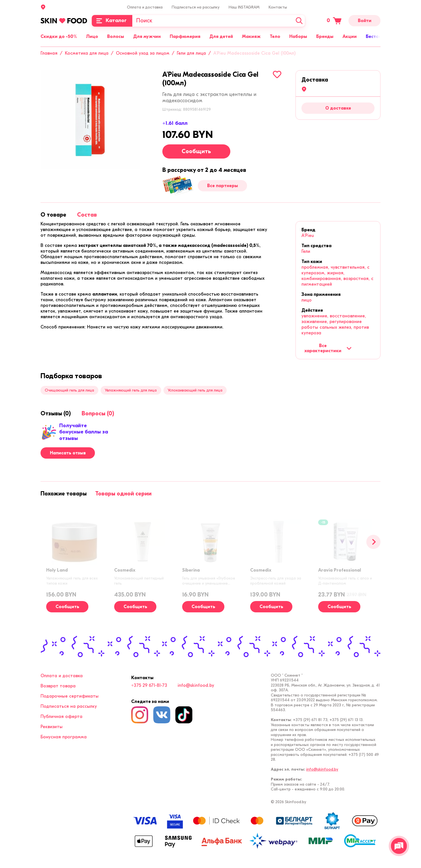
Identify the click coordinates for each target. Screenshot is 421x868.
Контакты (278, 7)
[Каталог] (112, 21)
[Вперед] (373, 542)
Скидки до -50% (59, 37)
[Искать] (299, 21)
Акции (350, 37)
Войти (365, 21)
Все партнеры (223, 186)
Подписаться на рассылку (196, 7)
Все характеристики (328, 348)
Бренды (325, 37)
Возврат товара (58, 686)
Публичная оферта (61, 717)
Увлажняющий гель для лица (131, 390)
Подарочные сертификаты (70, 696)
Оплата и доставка (145, 7)
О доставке (338, 108)
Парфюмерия (185, 37)
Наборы (298, 37)
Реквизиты (52, 727)
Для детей (221, 37)
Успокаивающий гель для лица (195, 390)
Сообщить (196, 151)
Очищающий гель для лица (69, 390)
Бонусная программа (64, 737)
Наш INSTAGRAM (244, 7)
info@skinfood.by (196, 685)
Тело (275, 37)
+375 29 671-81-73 (149, 685)
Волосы (116, 37)
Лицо (92, 37)
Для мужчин (147, 37)
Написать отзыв (68, 453)
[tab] (53, 215)
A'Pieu (308, 236)
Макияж (251, 37)
